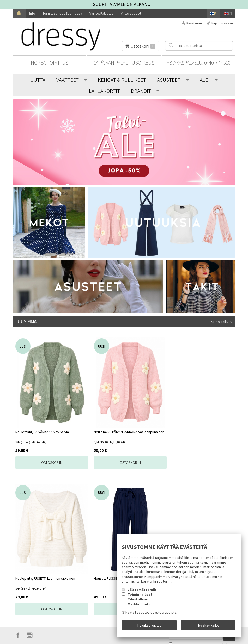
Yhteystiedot (131, 13)
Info (32, 13)
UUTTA (38, 80)
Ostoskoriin (40, 462)
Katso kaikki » (221, 322)
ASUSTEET (169, 80)
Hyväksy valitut (149, 627)
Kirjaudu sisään (222, 23)
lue (225, 495)
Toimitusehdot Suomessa (62, 13)
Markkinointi (139, 607)
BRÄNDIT (141, 91)
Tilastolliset (138, 602)
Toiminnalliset (140, 597)
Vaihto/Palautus (101, 13)
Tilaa (230, 488)
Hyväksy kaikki (208, 627)
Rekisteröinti (195, 23)
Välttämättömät (142, 593)
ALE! (205, 80)
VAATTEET (68, 80)
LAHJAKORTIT (104, 91)
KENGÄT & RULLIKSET (122, 80)
